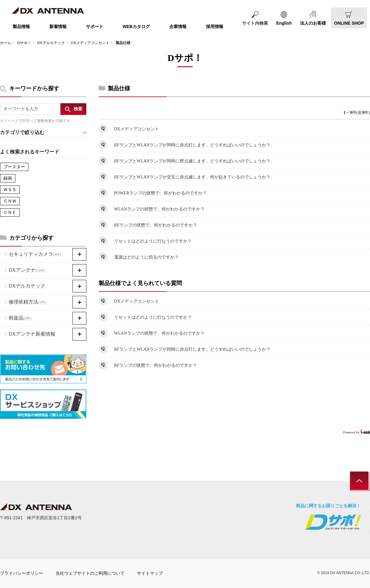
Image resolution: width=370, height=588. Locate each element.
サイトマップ (150, 573)
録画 (8, 178)
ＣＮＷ (10, 201)
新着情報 (58, 27)
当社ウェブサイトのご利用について (90, 573)
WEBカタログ (136, 27)
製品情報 (21, 27)
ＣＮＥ (10, 212)
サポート (95, 27)
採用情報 (215, 27)
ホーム (6, 43)
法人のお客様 (313, 23)
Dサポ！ (24, 43)
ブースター (14, 167)
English (284, 23)
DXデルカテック (51, 43)
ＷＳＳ (10, 190)
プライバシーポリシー (22, 573)
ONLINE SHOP (349, 23)
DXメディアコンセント (90, 43)
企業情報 (178, 27)
